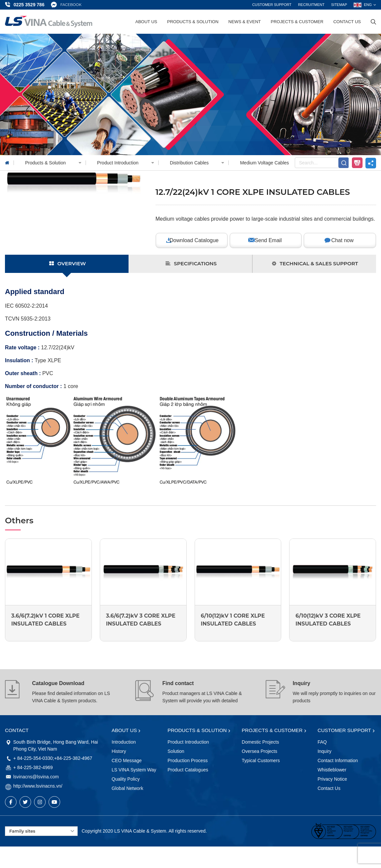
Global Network (128, 788)
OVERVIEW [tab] (68, 263)
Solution (176, 751)
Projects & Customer (297, 22)
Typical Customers (261, 760)
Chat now (342, 240)
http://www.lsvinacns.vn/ (38, 786)
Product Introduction (128, 163)
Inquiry (302, 683)
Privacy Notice (332, 779)
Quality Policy (126, 779)
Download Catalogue (194, 240)
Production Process (188, 760)
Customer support (272, 5)
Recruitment (311, 5)
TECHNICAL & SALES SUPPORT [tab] (315, 263)
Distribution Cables (199, 163)
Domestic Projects (261, 742)
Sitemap (339, 5)
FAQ (322, 742)
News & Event (245, 22)
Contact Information (338, 760)
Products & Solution (193, 22)
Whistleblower (332, 770)
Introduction (124, 742)
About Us (146, 22)
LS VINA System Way (134, 770)
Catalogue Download (58, 683)
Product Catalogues (188, 770)
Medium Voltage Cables (264, 163)
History (119, 751)
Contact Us (347, 22)
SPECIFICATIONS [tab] (191, 263)
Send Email (268, 240)
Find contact (178, 683)
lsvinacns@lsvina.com (36, 777)
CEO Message (127, 760)
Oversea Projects (260, 751)
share (371, 163)
